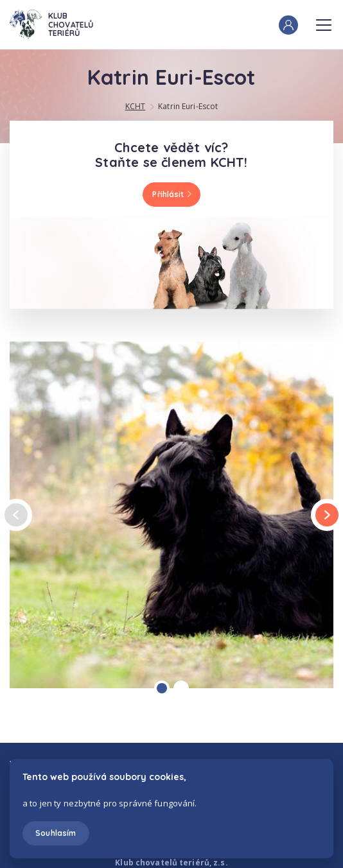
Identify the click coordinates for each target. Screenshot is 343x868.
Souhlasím (56, 833)
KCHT (135, 106)
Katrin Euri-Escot (188, 106)
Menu (324, 21)
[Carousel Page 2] (181, 688)
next (327, 515)
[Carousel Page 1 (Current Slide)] (162, 688)
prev (16, 515)
